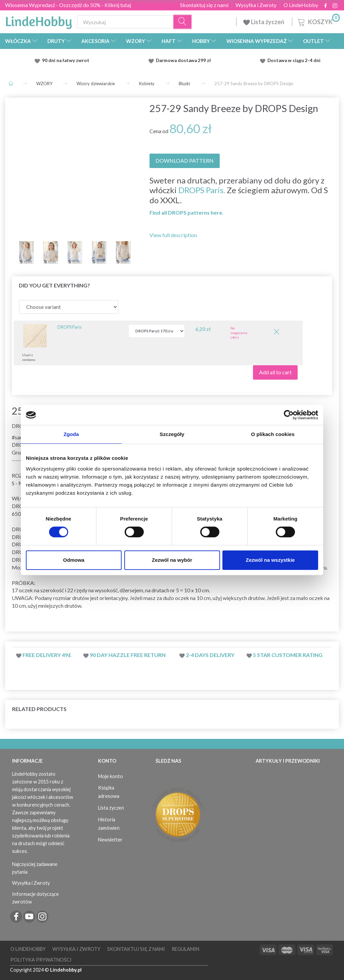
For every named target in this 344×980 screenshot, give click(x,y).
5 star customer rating (288, 655)
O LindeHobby (301, 5)
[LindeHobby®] (39, 20)
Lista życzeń (264, 22)
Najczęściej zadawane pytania (35, 868)
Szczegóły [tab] (172, 434)
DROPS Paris (70, 327)
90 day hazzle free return (128, 655)
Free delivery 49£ (47, 655)
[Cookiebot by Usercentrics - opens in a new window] (289, 415)
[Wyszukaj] (183, 22)
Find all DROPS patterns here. (186, 212)
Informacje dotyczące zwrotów (35, 898)
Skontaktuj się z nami (204, 5)
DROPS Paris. (202, 190)
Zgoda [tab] (71, 434)
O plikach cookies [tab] (273, 434)
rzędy (81, 590)
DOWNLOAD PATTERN (185, 160)
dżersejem (131, 590)
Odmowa (74, 560)
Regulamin (185, 949)
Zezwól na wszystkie (270, 560)
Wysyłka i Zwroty (256, 5)
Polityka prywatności (41, 960)
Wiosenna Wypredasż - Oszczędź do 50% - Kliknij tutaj (68, 5)
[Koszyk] (318, 21)
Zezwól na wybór (172, 560)
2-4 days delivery (210, 655)
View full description (173, 235)
